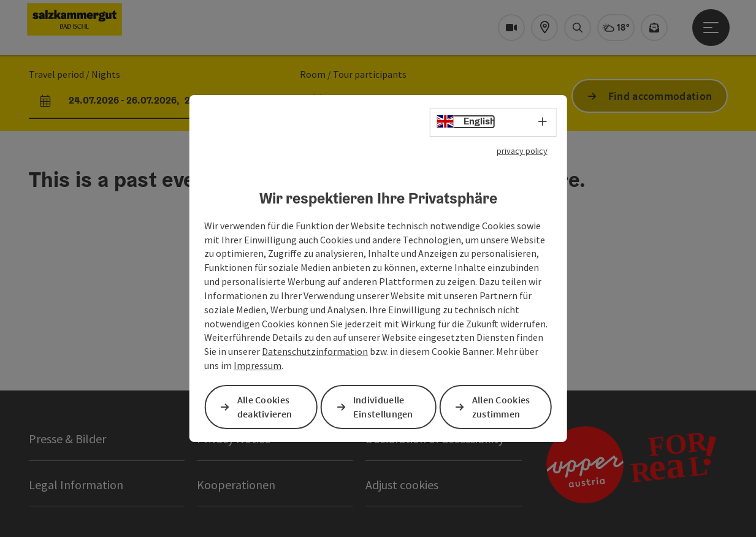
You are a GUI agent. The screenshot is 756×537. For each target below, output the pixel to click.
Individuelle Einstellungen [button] (383, 407)
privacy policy (522, 151)
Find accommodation (660, 96)
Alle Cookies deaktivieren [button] (265, 407)
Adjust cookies (402, 485)
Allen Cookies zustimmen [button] (501, 407)
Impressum (258, 365)
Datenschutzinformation (315, 351)
